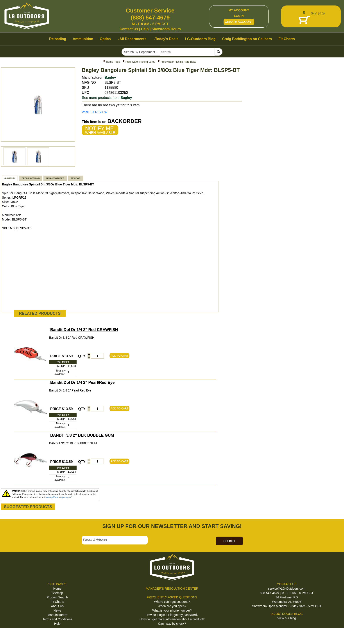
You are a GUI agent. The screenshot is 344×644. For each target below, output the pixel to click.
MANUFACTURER (55, 178)
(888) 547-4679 (150, 18)
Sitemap (57, 593)
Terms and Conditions (57, 619)
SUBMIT (229, 541)
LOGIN (239, 16)
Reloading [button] (58, 39)
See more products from (107, 98)
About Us (57, 606)
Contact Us (129, 29)
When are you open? (172, 606)
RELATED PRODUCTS (40, 313)
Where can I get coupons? (172, 602)
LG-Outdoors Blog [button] (200, 39)
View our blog (287, 618)
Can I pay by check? (172, 624)
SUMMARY (10, 178)
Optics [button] (105, 39)
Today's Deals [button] (166, 39)
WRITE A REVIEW (95, 112)
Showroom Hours (166, 29)
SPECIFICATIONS (31, 178)
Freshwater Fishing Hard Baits (178, 62)
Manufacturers (57, 615)
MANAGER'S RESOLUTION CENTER (172, 589)
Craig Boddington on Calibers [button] (247, 39)
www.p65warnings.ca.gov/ (59, 497)
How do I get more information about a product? (172, 619)
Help (145, 29)
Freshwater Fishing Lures (140, 62)
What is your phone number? (172, 610)
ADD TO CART (119, 356)
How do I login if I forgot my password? (172, 615)
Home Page (113, 62)
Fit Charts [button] (287, 39)
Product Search (57, 597)
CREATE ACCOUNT (239, 22)
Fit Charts (57, 602)
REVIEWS (75, 178)
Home (57, 589)
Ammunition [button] (83, 39)
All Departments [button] (132, 39)
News (57, 610)
